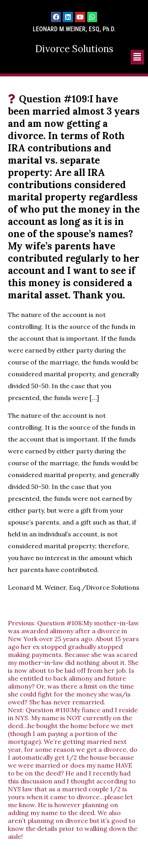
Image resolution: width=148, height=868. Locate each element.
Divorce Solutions (74, 49)
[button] (137, 57)
